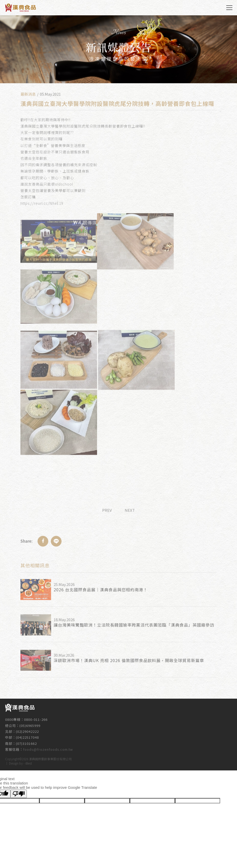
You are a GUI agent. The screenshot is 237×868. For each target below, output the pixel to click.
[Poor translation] (19, 794)
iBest (29, 762)
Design (14, 762)
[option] (118, 49)
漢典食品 (20, 8)
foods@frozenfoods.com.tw (48, 747)
